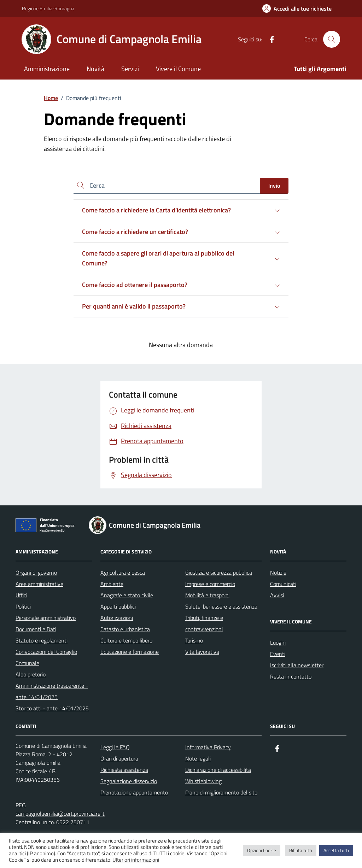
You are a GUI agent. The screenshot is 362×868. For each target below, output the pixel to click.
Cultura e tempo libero (126, 640)
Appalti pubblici (118, 606)
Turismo (194, 640)
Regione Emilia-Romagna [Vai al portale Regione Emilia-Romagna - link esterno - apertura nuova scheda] (48, 8)
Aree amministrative (39, 584)
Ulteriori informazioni (136, 860)
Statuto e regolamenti (42, 640)
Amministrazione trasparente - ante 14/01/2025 (52, 691)
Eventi (278, 654)
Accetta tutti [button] (336, 850)
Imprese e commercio (210, 584)
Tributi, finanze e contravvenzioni (204, 623)
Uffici (21, 595)
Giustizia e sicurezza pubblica (219, 573)
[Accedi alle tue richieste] (297, 8)
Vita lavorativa (202, 652)
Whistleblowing (203, 781)
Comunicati (283, 584)
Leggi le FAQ (115, 747)
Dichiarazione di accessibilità (218, 770)
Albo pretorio (31, 674)
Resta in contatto (291, 676)
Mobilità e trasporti (207, 595)
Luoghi (278, 643)
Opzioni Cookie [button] (262, 850)
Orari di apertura (119, 758)
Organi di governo (36, 573)
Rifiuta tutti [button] (301, 850)
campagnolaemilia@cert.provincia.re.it (60, 814)
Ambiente (112, 584)
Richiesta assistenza (124, 770)
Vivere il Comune (178, 69)
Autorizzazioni (117, 618)
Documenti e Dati (36, 629)
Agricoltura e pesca (123, 573)
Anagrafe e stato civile (127, 595)
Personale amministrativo (46, 618)
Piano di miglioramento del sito (221, 792)
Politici (23, 606)
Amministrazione (47, 69)
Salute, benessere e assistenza (221, 606)
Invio (274, 186)
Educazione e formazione (130, 652)
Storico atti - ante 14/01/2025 (52, 708)
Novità (95, 69)
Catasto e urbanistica (125, 629)
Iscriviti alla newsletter (297, 665)
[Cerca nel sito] (332, 39)
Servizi (130, 69)
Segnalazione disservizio (129, 781)
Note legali (198, 758)
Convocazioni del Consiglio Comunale (46, 657)
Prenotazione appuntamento (134, 792)
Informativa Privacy (208, 747)
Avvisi (277, 595)
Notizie (278, 573)
